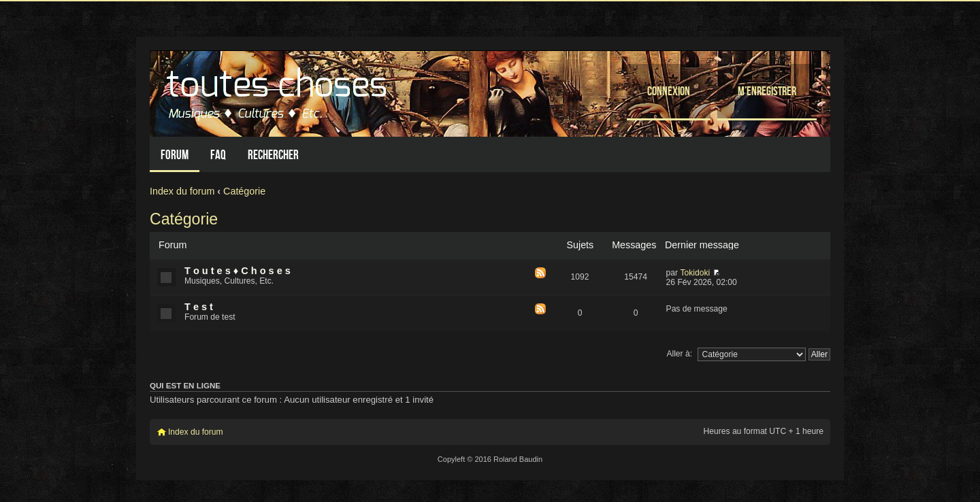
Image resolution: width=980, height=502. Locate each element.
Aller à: (679, 354)
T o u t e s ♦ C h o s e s (238, 271)
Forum (175, 155)
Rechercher (273, 155)
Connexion (669, 91)
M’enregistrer (767, 91)
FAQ (218, 155)
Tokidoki (695, 273)
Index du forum (182, 191)
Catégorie (244, 191)
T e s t (199, 307)
